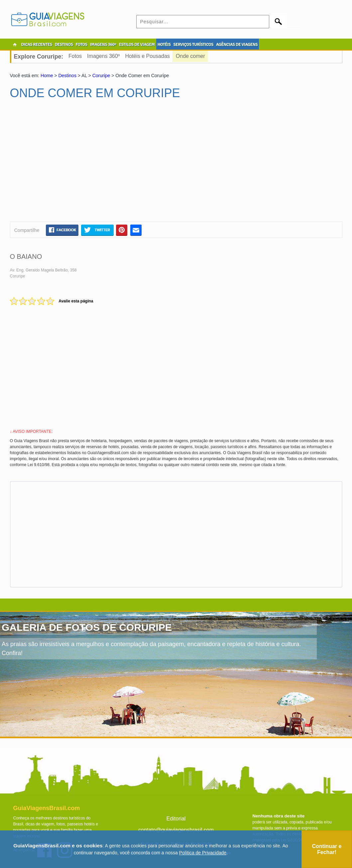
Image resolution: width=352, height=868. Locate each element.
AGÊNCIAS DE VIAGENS (237, 45)
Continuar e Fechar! (327, 849)
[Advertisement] (74, 163)
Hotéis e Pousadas (147, 56)
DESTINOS (64, 45)
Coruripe (101, 76)
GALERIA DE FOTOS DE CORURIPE (87, 627)
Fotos (75, 56)
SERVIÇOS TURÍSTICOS (193, 45)
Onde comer (190, 56)
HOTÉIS (164, 45)
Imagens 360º (103, 56)
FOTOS (81, 45)
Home (47, 76)
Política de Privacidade (203, 853)
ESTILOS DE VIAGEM (137, 45)
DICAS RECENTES (37, 45)
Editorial (176, 819)
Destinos (67, 76)
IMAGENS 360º (103, 45)
